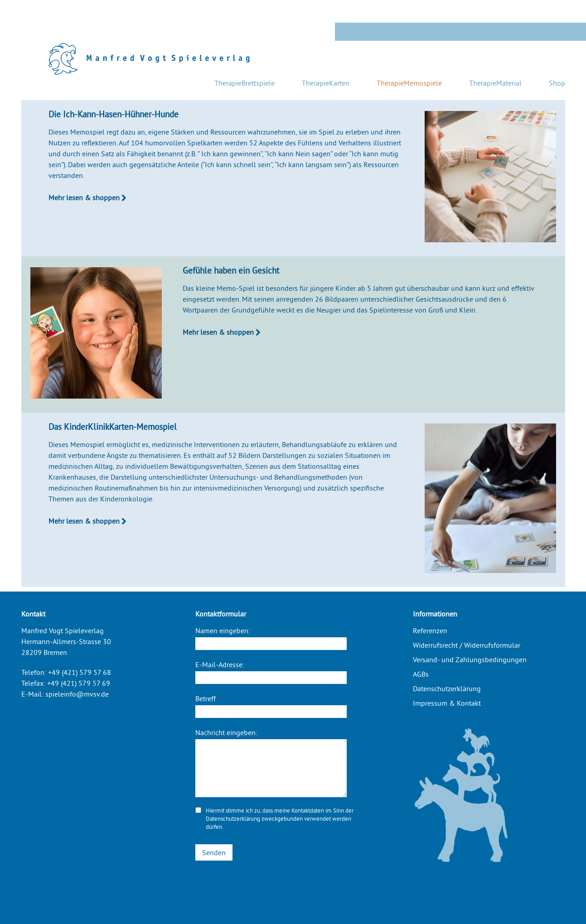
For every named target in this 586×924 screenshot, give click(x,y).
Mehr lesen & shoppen (87, 197)
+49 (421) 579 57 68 (80, 672)
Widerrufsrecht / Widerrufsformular (467, 645)
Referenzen (430, 630)
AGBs (421, 674)
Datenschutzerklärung (233, 818)
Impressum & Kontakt (447, 703)
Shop (557, 83)
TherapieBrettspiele (245, 83)
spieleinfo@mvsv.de (77, 694)
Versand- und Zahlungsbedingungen (470, 659)
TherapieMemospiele (409, 83)
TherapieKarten (326, 83)
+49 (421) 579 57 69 (79, 683)
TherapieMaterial (495, 83)
